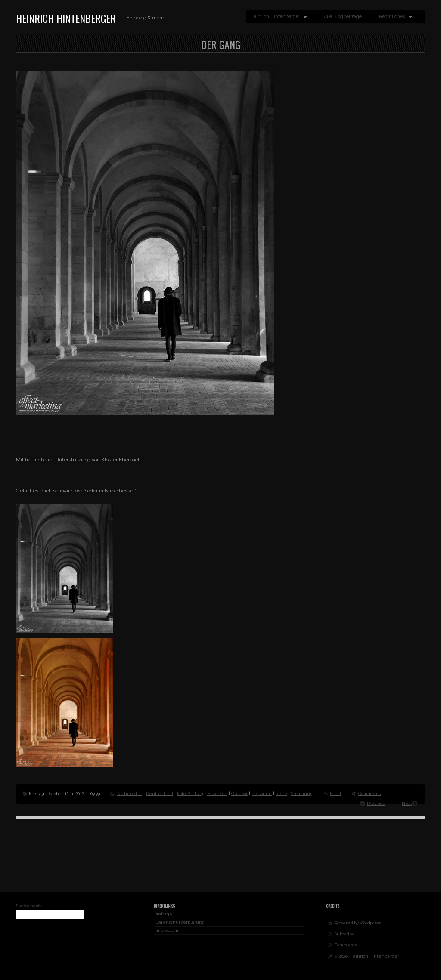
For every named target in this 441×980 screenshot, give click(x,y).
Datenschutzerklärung (180, 922)
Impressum (167, 930)
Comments (370, 793)
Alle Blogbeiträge (343, 17)
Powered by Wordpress (358, 923)
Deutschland (160, 793)
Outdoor (239, 793)
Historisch (217, 793)
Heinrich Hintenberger (66, 18)
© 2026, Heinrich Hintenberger (367, 956)
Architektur (130, 793)
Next (407, 803)
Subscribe (345, 934)
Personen (262, 793)
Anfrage (164, 914)
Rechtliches (394, 17)
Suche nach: (29, 906)
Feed (335, 793)
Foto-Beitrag (190, 793)
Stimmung (302, 793)
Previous (376, 803)
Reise (281, 793)
